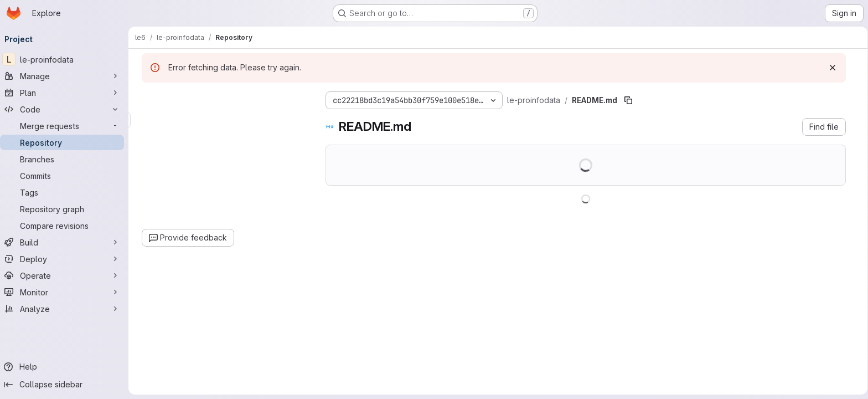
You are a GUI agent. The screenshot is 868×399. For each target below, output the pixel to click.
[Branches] (66, 159)
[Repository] (66, 142)
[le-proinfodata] (66, 59)
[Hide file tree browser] (151, 98)
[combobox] (225, 120)
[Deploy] (66, 259)
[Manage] (66, 76)
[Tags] (66, 192)
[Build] (66, 242)
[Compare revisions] (66, 226)
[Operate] (66, 275)
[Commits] (66, 176)
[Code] (66, 109)
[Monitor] (66, 292)
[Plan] (66, 93)
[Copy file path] (629, 100)
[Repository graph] (66, 209)
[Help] (66, 367)
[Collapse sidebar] (66, 385)
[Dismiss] (833, 68)
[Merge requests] (66, 126)
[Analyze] (66, 309)
